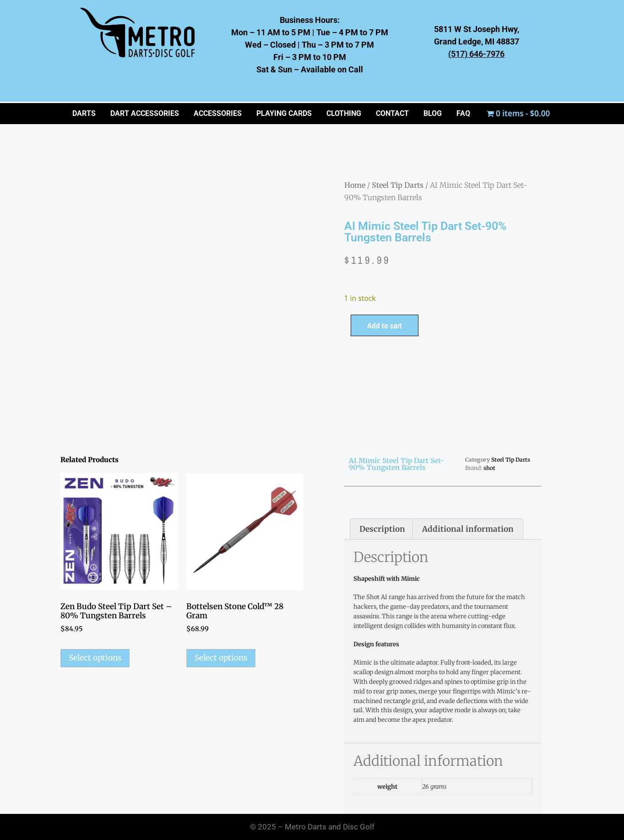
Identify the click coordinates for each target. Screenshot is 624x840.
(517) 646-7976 (476, 54)
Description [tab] (382, 529)
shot (489, 468)
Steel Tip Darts (398, 185)
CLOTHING (344, 113)
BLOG (433, 113)
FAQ (463, 113)
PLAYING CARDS (284, 113)
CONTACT (392, 113)
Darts (84, 113)
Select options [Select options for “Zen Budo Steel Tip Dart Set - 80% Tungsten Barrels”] (95, 658)
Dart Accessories (145, 113)
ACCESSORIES (218, 113)
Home (355, 185)
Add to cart (385, 325)
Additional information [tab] (468, 529)
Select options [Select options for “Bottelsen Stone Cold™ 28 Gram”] (221, 658)
